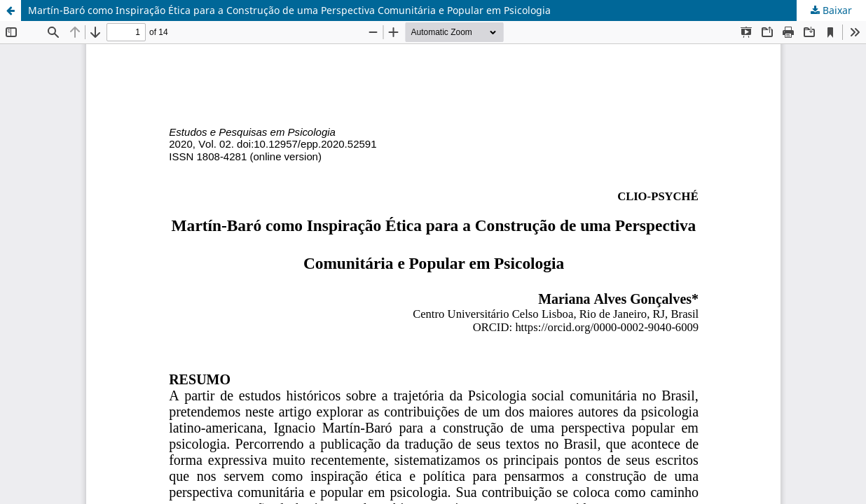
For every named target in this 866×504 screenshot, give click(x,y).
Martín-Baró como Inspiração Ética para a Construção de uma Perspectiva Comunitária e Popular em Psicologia (289, 10)
